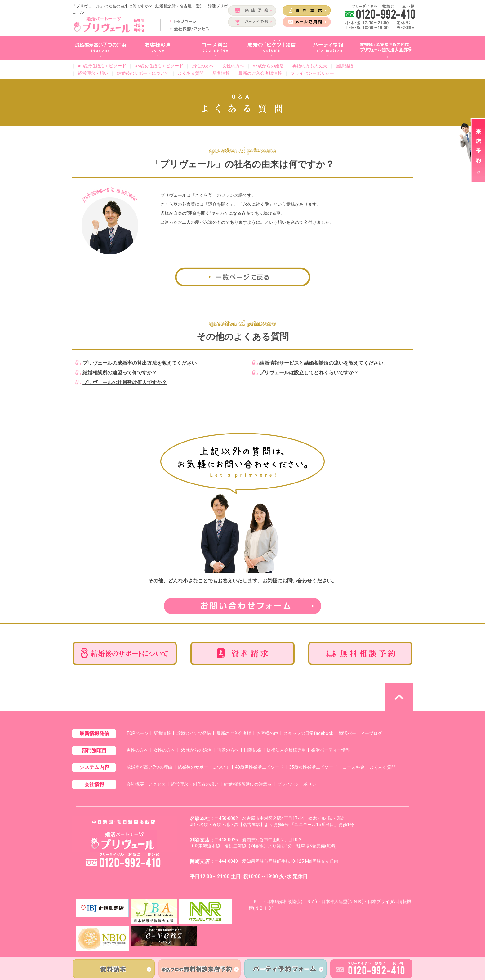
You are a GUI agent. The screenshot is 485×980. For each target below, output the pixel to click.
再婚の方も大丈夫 (310, 66)
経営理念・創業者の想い (195, 784)
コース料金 (354, 767)
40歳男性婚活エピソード (102, 66)
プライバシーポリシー (312, 73)
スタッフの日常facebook (308, 733)
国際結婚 (345, 66)
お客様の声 (267, 733)
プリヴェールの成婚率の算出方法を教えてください (140, 363)
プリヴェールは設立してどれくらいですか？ (309, 373)
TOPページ (137, 733)
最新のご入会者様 (234, 733)
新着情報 (221, 73)
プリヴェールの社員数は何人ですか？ (125, 382)
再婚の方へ (228, 750)
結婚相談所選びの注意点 (248, 784)
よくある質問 (191, 73)
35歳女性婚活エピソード (159, 66)
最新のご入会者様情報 (260, 73)
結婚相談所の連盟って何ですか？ (120, 373)
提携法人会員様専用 (286, 750)
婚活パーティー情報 (331, 750)
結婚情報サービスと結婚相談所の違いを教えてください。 (324, 363)
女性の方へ (233, 66)
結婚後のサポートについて (143, 73)
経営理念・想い (93, 73)
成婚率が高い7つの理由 (149, 767)
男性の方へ (203, 66)
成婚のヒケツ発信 (194, 733)
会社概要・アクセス (146, 784)
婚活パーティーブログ (360, 733)
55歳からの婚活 (268, 66)
